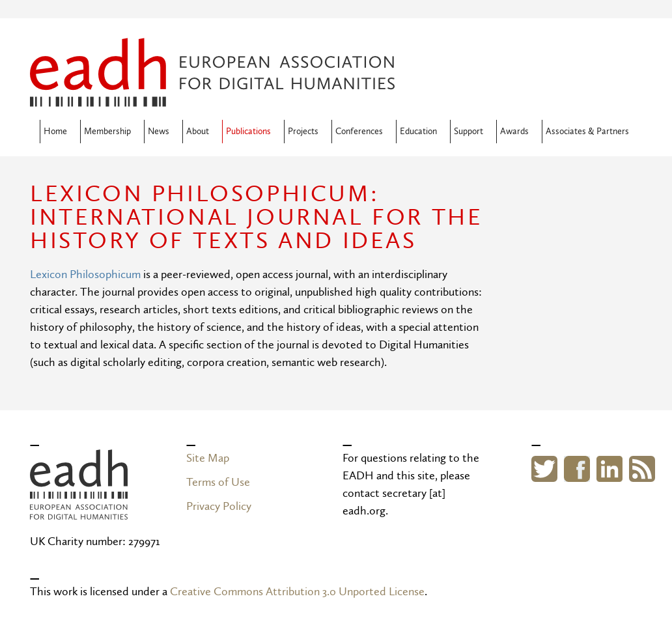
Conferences (359, 132)
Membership (107, 132)
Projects (303, 132)
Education (418, 132)
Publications (248, 132)
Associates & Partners (587, 132)
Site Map (208, 458)
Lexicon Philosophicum (85, 274)
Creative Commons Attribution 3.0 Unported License (297, 592)
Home (55, 132)
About (198, 132)
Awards (514, 132)
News (159, 132)
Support (469, 132)
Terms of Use (218, 482)
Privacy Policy (219, 506)
